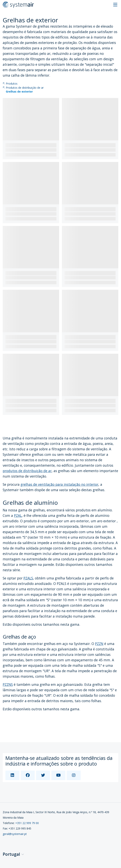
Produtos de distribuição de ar (23, 88)
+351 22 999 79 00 (27, 823)
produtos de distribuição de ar (27, 471)
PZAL (18, 515)
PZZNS (8, 684)
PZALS (28, 578)
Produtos (10, 84)
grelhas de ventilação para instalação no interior (59, 484)
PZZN (99, 644)
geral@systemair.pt (15, 834)
